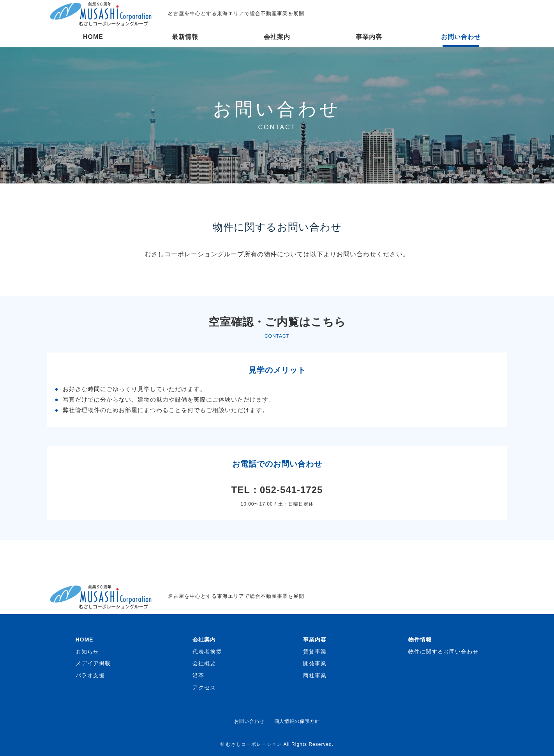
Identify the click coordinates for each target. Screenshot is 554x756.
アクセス (204, 687)
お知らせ (87, 652)
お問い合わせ (461, 37)
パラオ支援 (90, 675)
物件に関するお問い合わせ (443, 652)
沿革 (198, 675)
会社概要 (204, 663)
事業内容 (369, 37)
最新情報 (185, 37)
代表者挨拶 (207, 652)
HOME (93, 37)
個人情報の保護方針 (297, 721)
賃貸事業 (315, 652)
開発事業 (315, 663)
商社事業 (315, 675)
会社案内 (277, 37)
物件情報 (420, 640)
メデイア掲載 (93, 663)
